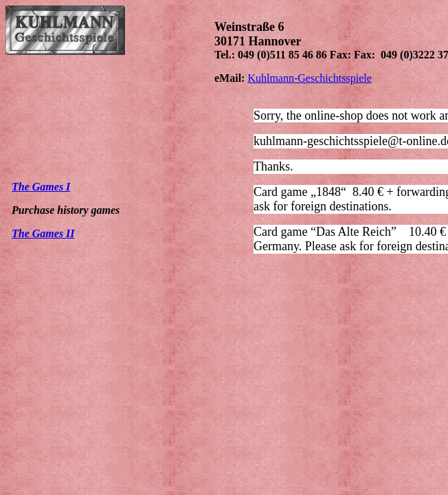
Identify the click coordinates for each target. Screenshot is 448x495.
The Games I (41, 187)
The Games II (43, 233)
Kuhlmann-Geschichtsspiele (309, 78)
